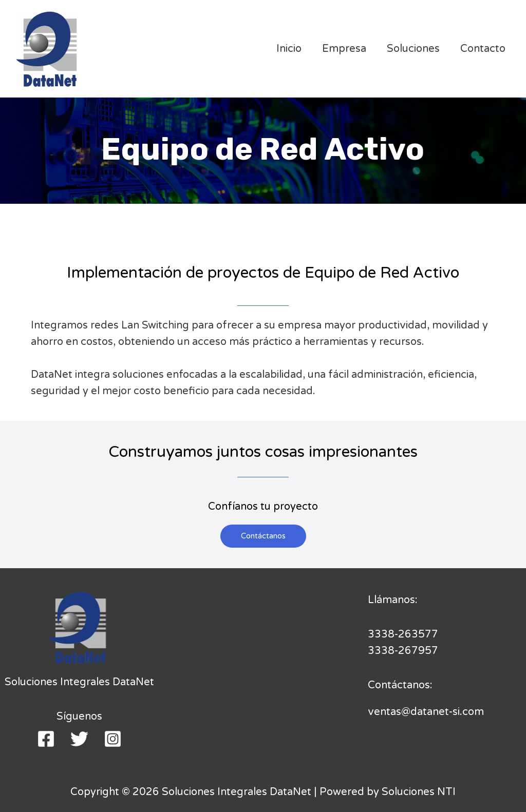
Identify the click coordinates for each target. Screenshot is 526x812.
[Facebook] (46, 739)
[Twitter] (79, 739)
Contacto (483, 49)
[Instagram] (113, 739)
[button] (263, 536)
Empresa (344, 49)
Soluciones (413, 49)
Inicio (289, 49)
